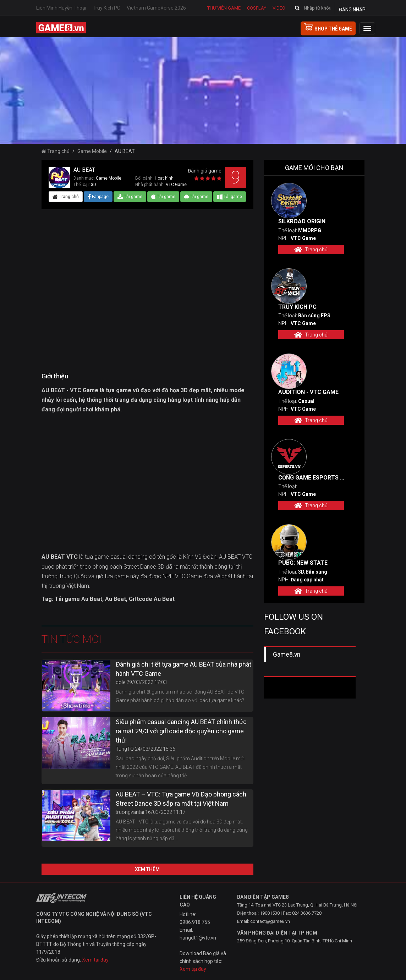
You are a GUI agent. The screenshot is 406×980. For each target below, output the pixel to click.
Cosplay (257, 8)
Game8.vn (287, 655)
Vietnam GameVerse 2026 (156, 8)
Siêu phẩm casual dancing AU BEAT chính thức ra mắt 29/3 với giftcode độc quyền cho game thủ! (181, 731)
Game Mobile (92, 151)
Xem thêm (147, 869)
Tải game (130, 197)
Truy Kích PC (106, 8)
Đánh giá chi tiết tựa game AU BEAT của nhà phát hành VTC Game (183, 669)
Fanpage (98, 197)
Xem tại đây (95, 960)
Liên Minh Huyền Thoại (61, 8)
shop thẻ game (328, 28)
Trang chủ (56, 151)
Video (279, 8)
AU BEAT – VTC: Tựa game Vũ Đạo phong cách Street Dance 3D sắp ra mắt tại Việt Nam (181, 799)
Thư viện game (224, 8)
